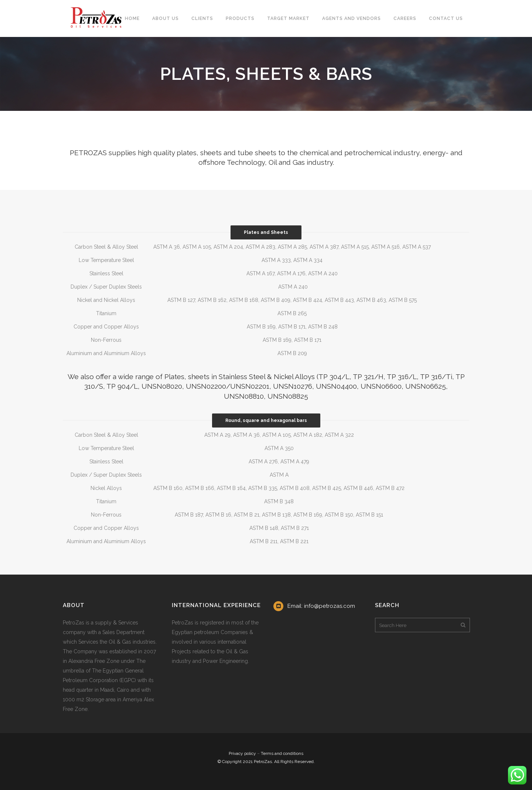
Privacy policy (242, 753)
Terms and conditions (282, 753)
